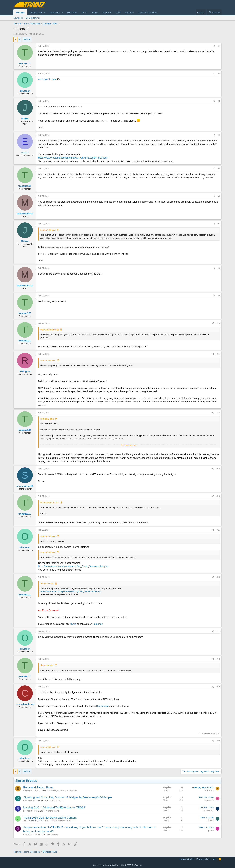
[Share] (214, 46)
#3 (219, 101)
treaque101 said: (48, 230)
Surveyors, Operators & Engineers (62, 791)
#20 (218, 741)
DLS (84, 12)
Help (214, 859)
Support (107, 12)
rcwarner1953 (29, 801)
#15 (218, 530)
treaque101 (22, 34)
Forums (20, 12)
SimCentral (102, 706)
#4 (219, 135)
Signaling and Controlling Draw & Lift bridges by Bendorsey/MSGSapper (68, 797)
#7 (219, 224)
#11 (218, 354)
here (74, 624)
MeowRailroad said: (49, 330)
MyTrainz (72, 12)
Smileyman (28, 791)
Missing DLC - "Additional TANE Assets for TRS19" (55, 808)
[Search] (214, 12)
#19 (218, 687)
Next (26, 39)
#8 (219, 268)
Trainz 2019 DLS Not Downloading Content (50, 818)
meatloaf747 (208, 810)
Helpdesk (98, 624)
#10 (218, 323)
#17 (218, 631)
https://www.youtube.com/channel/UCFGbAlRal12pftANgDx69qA (73, 158)
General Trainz (57, 801)
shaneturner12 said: (50, 503)
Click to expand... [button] (129, 445)
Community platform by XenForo (117, 865)
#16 (218, 577)
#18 (218, 659)
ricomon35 (28, 811)
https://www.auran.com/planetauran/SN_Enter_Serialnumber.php (73, 566)
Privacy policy (203, 859)
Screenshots (52, 835)
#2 (219, 74)
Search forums (33, 18)
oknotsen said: (47, 583)
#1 (219, 46)
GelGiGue (28, 835)
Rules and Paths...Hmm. (38, 787)
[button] (45, 12)
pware (211, 830)
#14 (218, 496)
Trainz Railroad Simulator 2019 (58, 821)
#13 (218, 469)
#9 (219, 296)
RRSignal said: (47, 419)
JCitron (211, 820)
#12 (218, 413)
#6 (219, 196)
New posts (18, 18)
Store (95, 12)
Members (55, 12)
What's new (36, 12)
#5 (219, 169)
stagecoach (209, 800)
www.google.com (47, 79)
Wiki (118, 12)
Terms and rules (187, 859)
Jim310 (27, 821)
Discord (129, 12)
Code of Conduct (148, 12)
